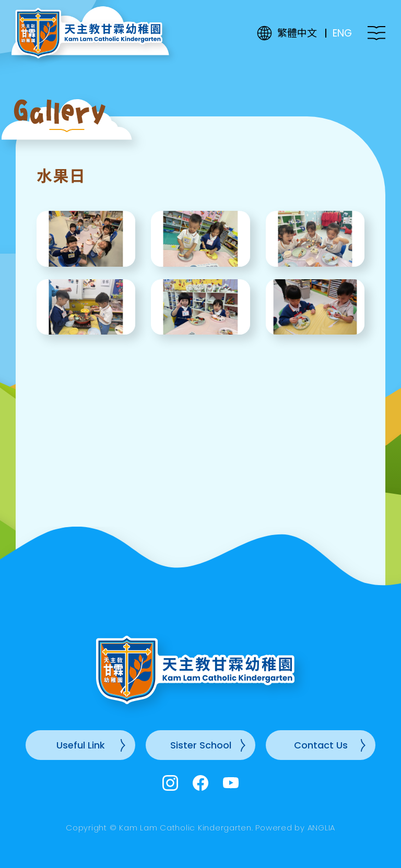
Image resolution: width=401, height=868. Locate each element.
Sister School (201, 745)
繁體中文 (297, 33)
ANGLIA (322, 828)
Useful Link (81, 745)
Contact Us (321, 745)
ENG (342, 33)
